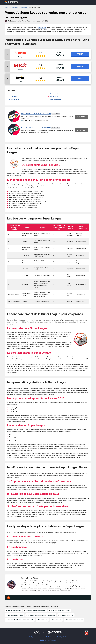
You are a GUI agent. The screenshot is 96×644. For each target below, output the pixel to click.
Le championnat (14, 99)
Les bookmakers (14, 94)
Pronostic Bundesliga (14, 610)
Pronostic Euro (43, 620)
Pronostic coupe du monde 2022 (36, 610)
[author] (6, 21)
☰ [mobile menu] (93, 2)
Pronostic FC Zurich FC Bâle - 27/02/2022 (36, 114)
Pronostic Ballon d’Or (67, 615)
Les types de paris (55, 99)
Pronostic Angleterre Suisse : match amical (42, 615)
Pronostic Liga (57, 620)
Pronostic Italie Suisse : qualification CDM (21, 620)
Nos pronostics (55, 94)
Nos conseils (54, 96)
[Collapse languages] (87, 631)
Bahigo (20, 57)
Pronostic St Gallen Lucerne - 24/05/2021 (36, 128)
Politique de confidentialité (37, 637)
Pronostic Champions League (60, 610)
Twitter (65, 637)
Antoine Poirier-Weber (30, 578)
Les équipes (13, 96)
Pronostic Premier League (75, 620)
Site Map (59, 637)
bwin (20, 82)
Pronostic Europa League (15, 615)
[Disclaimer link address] (55, 633)
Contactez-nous (51, 637)
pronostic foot (42, 28)
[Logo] (11, 2)
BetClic (20, 69)
